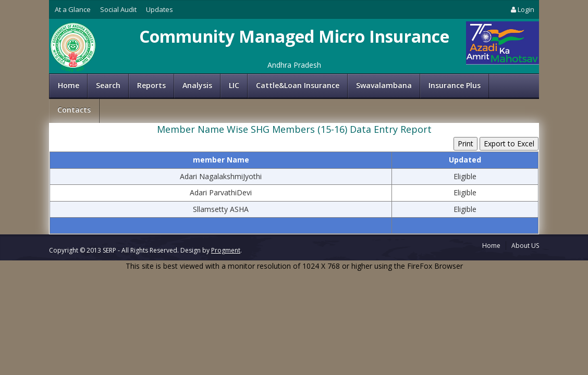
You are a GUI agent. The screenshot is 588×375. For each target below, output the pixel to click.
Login (522, 9)
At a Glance (73, 9)
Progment (226, 250)
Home (69, 85)
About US (525, 246)
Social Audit (118, 9)
